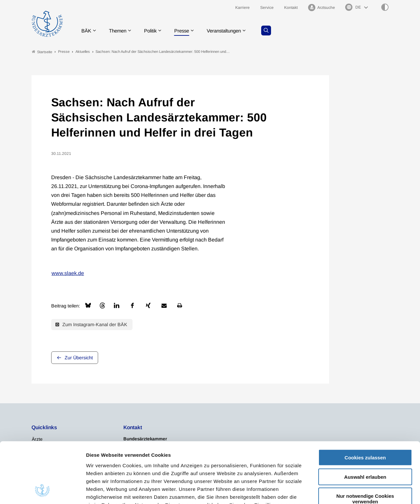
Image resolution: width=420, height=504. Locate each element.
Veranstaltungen (233, 31)
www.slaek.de (68, 273)
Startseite (42, 52)
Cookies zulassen (365, 403)
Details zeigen (349, 491)
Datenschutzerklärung (262, 458)
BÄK (87, 31)
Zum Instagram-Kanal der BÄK (91, 325)
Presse (188, 31)
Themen (120, 31)
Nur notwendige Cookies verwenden (365, 444)
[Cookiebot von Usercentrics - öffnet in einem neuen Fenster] (42, 491)
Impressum (100, 465)
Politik (155, 31)
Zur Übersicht (79, 358)
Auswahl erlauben (365, 422)
